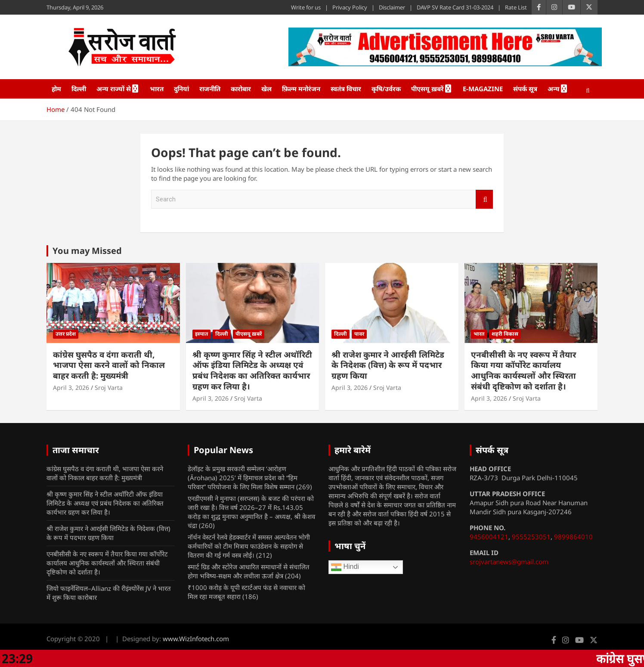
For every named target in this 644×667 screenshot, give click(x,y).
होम (56, 89)
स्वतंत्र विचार (346, 89)
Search (484, 199)
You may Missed (87, 251)
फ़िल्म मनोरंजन (301, 89)
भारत (157, 89)
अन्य (554, 89)
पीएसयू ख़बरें (427, 89)
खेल (266, 89)
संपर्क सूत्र (525, 89)
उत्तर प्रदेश (66, 334)
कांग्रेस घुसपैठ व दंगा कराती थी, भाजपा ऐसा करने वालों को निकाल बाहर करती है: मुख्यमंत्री (109, 365)
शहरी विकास (505, 334)
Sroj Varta (109, 388)
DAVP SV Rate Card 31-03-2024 (455, 7)
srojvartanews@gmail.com (509, 562)
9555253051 (531, 537)
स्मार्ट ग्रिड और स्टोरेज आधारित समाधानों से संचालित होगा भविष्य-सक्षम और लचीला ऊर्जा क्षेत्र (249, 571)
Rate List (516, 7)
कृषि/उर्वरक (386, 89)
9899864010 (573, 537)
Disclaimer (392, 7)
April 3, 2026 (71, 388)
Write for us (306, 7)
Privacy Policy (350, 7)
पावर (359, 334)
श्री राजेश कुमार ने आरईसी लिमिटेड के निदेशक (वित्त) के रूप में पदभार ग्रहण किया (388, 365)
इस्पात (201, 334)
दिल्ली (79, 89)
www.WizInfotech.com (196, 639)
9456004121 (489, 537)
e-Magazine (483, 89)
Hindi (345, 567)
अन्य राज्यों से (114, 89)
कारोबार (241, 89)
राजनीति (210, 89)
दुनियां (181, 89)
